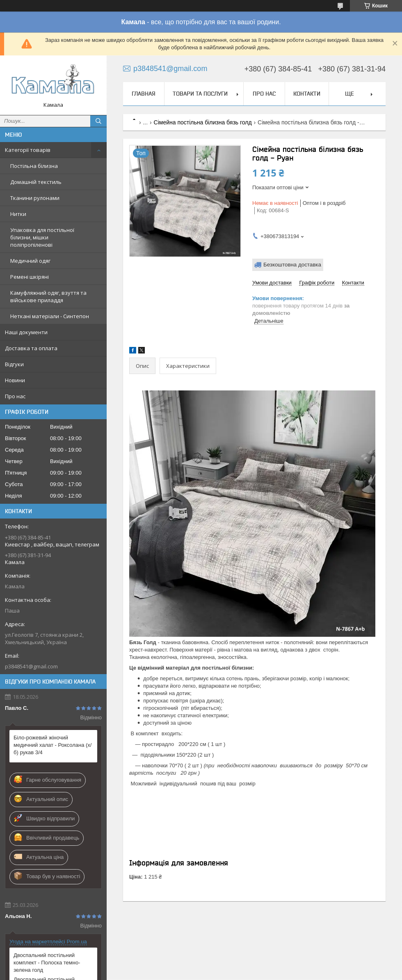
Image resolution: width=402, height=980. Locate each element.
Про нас (15, 396)
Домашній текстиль (36, 182)
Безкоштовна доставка (292, 265)
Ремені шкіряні (30, 277)
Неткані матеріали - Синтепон (50, 316)
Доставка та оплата (31, 348)
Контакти (307, 94)
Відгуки (14, 364)
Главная (144, 94)
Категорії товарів (28, 150)
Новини (15, 380)
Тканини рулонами (35, 198)
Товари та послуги (200, 94)
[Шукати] (98, 121)
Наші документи (26, 332)
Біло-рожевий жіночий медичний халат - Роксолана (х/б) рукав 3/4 (53, 745)
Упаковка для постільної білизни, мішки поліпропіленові (42, 237)
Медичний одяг (30, 261)
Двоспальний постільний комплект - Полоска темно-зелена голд (47, 963)
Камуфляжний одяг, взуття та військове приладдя (48, 296)
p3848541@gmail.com (31, 666)
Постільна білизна (34, 166)
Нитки (18, 214)
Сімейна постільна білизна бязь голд (203, 122)
